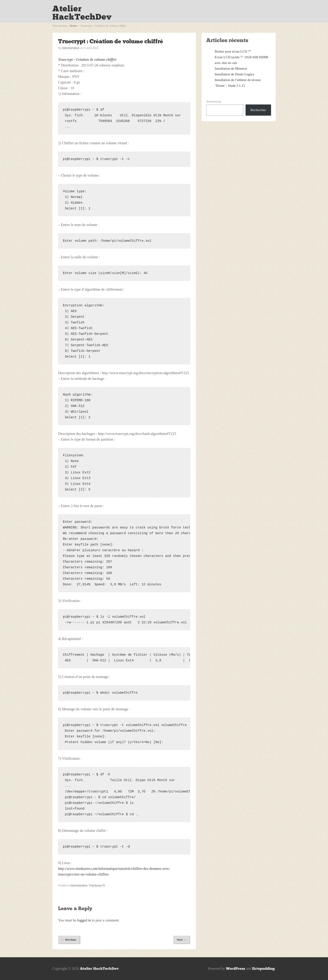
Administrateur (71, 48)
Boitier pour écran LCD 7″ (233, 51)
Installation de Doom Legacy (235, 74)
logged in (84, 920)
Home (73, 26)
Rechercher (214, 102)
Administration (79, 886)
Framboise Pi (97, 886)
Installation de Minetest (231, 69)
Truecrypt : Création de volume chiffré (111, 41)
